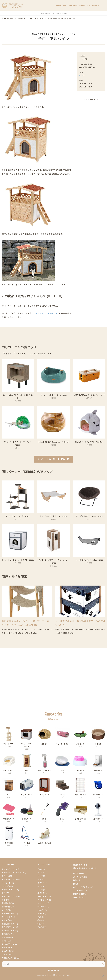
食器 (3, 900)
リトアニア (42, 903)
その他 (40, 927)
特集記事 (77, 880)
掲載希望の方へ (79, 894)
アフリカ (41, 913)
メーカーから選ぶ (80, 877)
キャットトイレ (8, 890)
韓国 (39, 920)
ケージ (4, 910)
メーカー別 (74, 6)
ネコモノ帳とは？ (80, 890)
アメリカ (41, 873)
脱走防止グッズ (8, 924)
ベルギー (41, 910)
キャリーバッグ (8, 913)
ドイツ (40, 890)
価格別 (83, 6)
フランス (41, 879)
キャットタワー (8, 869)
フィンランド (43, 900)
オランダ (41, 893)
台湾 (39, 917)
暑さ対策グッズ (8, 927)
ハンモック (6, 883)
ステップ (5, 920)
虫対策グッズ (7, 934)
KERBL (82, 75)
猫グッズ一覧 (62, 6)
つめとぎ (5, 886)
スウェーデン (43, 896)
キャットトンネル (9, 879)
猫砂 (3, 893)
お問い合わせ (78, 897)
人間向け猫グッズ (9, 958)
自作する (96, 6)
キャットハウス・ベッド (46, 313)
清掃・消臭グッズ (9, 896)
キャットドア (7, 917)
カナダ (40, 876)
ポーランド (42, 907)
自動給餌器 (6, 907)
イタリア (41, 886)
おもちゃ (5, 937)
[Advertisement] (91, 118)
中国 (39, 924)
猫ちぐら (5, 876)
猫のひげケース (8, 944)
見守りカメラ (7, 948)
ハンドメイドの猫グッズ (83, 887)
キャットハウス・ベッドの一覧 (55, 459)
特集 (89, 6)
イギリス (41, 883)
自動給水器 (6, 903)
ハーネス (5, 954)
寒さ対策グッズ (8, 931)
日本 (39, 869)
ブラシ (4, 941)
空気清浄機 (6, 951)
